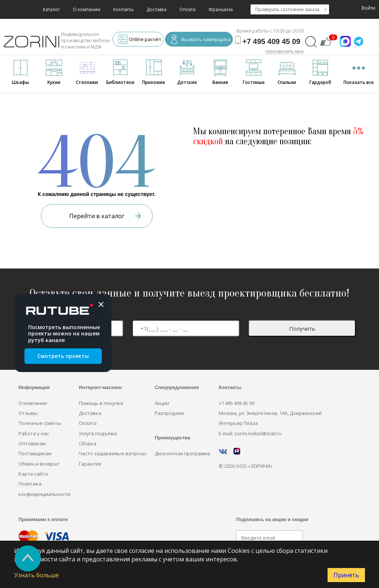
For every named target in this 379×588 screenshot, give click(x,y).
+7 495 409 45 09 (237, 403)
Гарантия (90, 464)
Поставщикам (35, 453)
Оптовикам (32, 443)
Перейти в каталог (105, 216)
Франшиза (221, 9)
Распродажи (169, 413)
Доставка (157, 9)
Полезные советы (40, 423)
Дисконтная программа (182, 453)
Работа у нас (34, 433)
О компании (87, 9)
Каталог (51, 9)
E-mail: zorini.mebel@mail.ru (250, 433)
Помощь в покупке (101, 403)
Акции (162, 403)
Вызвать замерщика (201, 40)
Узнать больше (36, 575)
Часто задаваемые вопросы (113, 453)
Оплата (187, 9)
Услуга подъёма (98, 433)
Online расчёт (140, 40)
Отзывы (28, 413)
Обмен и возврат (39, 464)
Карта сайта (33, 474)
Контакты (123, 9)
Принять (346, 575)
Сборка (88, 443)
